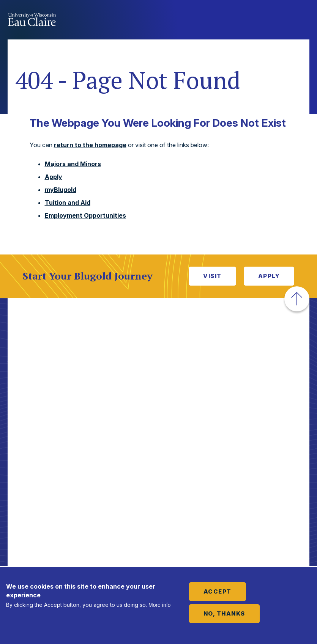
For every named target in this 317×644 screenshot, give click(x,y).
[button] (297, 299)
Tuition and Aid (68, 203)
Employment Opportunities (85, 215)
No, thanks (224, 613)
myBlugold (61, 190)
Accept (218, 591)
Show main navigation (302, 20)
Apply (54, 177)
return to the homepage (90, 145)
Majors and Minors (73, 164)
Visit (212, 276)
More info (159, 605)
